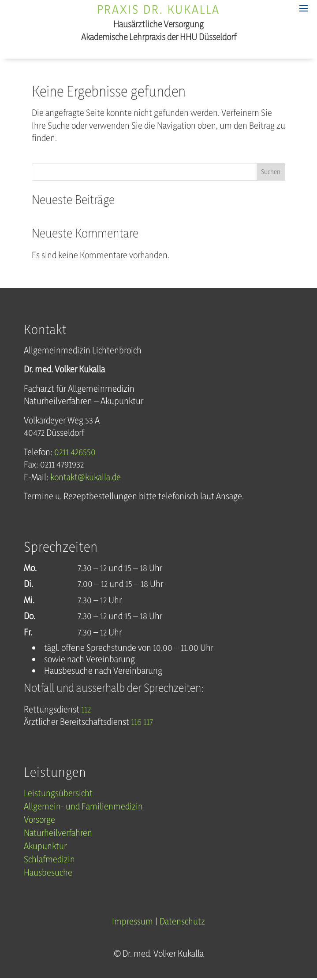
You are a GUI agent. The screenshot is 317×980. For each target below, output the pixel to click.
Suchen (271, 172)
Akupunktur (45, 847)
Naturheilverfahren (58, 834)
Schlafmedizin (49, 860)
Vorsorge (39, 821)
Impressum (132, 921)
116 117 (142, 722)
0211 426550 (75, 452)
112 (86, 709)
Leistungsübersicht (58, 794)
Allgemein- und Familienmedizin (83, 807)
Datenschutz (182, 921)
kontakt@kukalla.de (86, 477)
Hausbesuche (48, 874)
